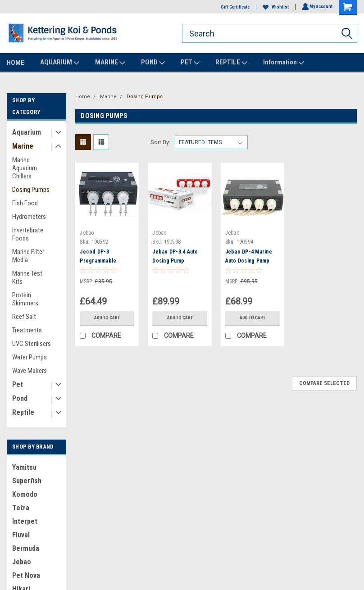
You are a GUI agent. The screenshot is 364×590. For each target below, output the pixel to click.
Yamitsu (24, 467)
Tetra (21, 508)
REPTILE (231, 63)
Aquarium (27, 132)
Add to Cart (107, 318)
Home (83, 97)
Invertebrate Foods (28, 234)
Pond (20, 398)
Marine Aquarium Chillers (25, 168)
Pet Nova (26, 575)
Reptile (23, 412)
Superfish (27, 481)
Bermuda (26, 548)
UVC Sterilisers (32, 344)
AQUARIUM (60, 63)
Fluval (21, 535)
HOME (16, 63)
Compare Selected (324, 383)
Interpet (25, 521)
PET (190, 63)
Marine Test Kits (27, 277)
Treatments (27, 330)
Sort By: (160, 142)
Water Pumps (30, 357)
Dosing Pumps (31, 190)
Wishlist (274, 7)
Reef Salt (24, 317)
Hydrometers (29, 217)
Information (284, 63)
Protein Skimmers (25, 299)
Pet (18, 384)
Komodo (25, 494)
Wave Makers (30, 371)
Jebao (22, 562)
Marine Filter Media (28, 256)
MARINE (110, 63)
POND (153, 63)
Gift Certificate (234, 7)
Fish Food (25, 203)
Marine (23, 146)
